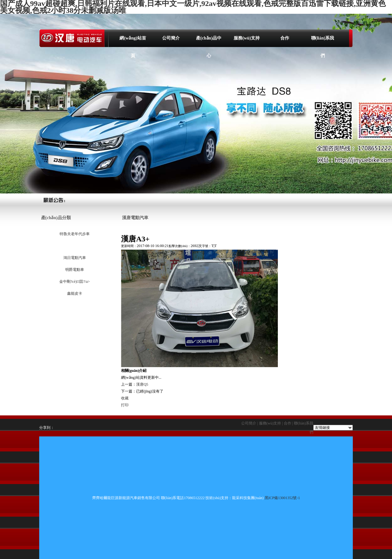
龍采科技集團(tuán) (248, 498)
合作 (285, 38)
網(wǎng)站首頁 (133, 41)
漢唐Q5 (142, 384)
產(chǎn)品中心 (209, 41)
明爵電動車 (74, 270)
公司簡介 (171, 38)
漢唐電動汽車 (74, 246)
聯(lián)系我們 (323, 41)
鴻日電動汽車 (74, 258)
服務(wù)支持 (247, 38)
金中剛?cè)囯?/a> (74, 282)
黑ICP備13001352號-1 (282, 498)
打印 (125, 405)
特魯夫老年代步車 (74, 234)
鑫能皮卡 (74, 293)
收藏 (125, 398)
